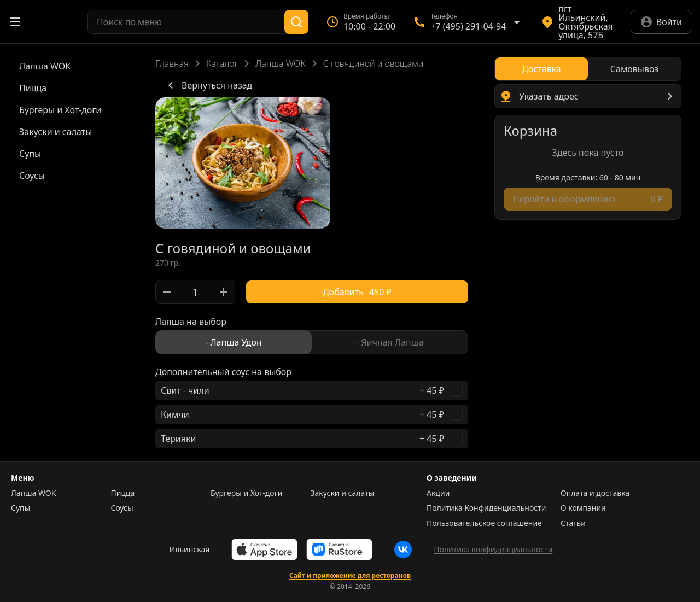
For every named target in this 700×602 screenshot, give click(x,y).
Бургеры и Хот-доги (246, 493)
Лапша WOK (280, 63)
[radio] (234, 342)
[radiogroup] (312, 342)
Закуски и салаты (343, 493)
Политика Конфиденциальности (486, 508)
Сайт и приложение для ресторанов (350, 576)
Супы (21, 508)
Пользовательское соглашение (484, 523)
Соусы (122, 508)
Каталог (222, 63)
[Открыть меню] (15, 22)
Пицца (123, 493)
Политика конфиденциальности (493, 549)
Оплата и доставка (595, 493)
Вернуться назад (208, 85)
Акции (438, 493)
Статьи (573, 523)
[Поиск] (296, 22)
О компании (583, 508)
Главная (172, 63)
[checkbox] (312, 390)
